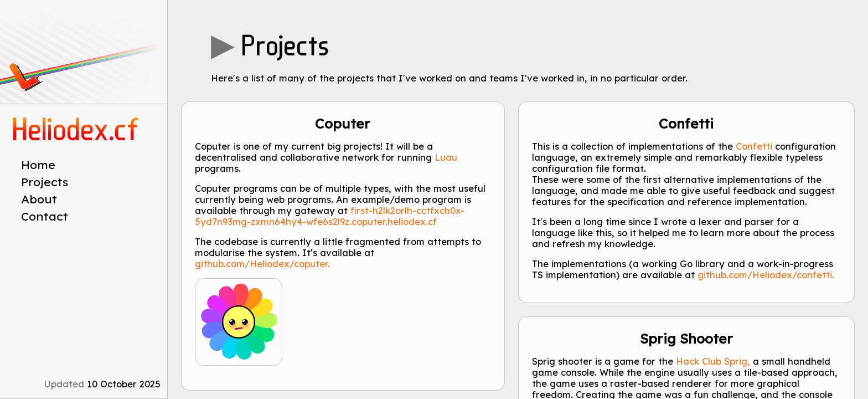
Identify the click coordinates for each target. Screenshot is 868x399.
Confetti (754, 146)
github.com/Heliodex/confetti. (766, 275)
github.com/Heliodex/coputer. (262, 264)
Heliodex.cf (77, 131)
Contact (45, 216)
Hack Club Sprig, (713, 361)
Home (38, 165)
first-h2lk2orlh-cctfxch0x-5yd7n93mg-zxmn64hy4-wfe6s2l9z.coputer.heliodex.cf (330, 216)
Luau (446, 157)
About (39, 199)
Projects (45, 182)
